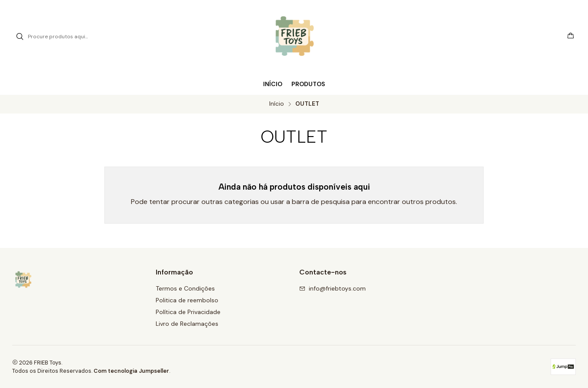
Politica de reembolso (187, 300)
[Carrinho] (571, 37)
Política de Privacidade (188, 312)
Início (277, 104)
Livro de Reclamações (187, 324)
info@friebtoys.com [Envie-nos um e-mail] (332, 288)
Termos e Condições (185, 288)
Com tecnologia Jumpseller (131, 371)
